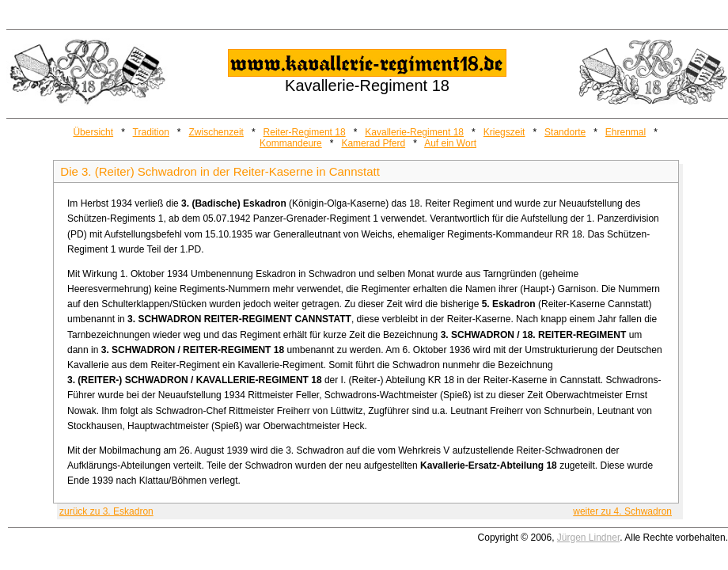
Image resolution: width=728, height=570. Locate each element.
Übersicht (93, 132)
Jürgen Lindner (588, 538)
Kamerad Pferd (373, 143)
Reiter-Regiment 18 (305, 132)
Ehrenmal (626, 132)
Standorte (565, 132)
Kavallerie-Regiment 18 (414, 132)
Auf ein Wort (450, 143)
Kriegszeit (504, 132)
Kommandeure (291, 143)
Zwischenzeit (216, 132)
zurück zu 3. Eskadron (106, 511)
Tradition (151, 132)
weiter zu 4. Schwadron (622, 511)
